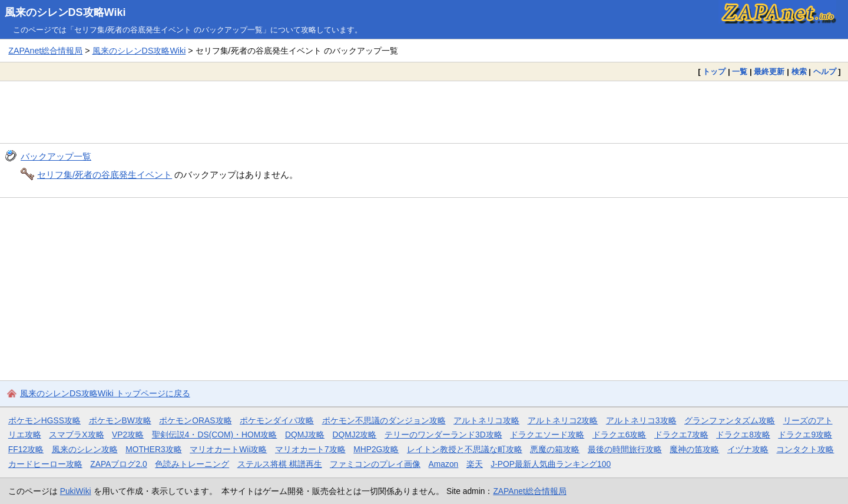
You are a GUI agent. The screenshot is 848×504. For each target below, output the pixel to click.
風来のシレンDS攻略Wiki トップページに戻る (105, 393)
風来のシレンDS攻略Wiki (65, 12)
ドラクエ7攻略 (681, 435)
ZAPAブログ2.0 (118, 464)
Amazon (444, 464)
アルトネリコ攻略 (486, 420)
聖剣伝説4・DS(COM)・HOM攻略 (215, 435)
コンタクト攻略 (805, 449)
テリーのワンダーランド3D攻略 (443, 435)
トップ (714, 72)
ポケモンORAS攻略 (195, 420)
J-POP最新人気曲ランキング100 (551, 464)
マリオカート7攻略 (310, 449)
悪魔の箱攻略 (555, 449)
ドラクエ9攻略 (805, 435)
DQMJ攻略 (305, 435)
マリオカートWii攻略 (228, 449)
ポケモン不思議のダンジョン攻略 (384, 420)
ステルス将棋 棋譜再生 (280, 464)
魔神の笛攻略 (694, 449)
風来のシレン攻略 (85, 449)
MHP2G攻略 (376, 449)
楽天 (475, 464)
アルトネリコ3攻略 (641, 420)
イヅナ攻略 (748, 449)
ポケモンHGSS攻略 (44, 420)
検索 (799, 72)
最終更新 (769, 72)
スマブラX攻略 (76, 435)
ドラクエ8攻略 (743, 435)
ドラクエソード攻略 (547, 435)
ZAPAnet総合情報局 (45, 51)
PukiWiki (76, 491)
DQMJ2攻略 (355, 435)
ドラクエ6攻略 (620, 435)
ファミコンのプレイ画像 (375, 464)
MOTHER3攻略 (154, 449)
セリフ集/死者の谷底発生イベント (105, 175)
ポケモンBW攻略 (120, 420)
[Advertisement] (424, 112)
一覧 (740, 72)
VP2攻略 (128, 435)
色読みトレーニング (192, 464)
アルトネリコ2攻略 (563, 420)
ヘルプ (825, 72)
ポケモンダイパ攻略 (277, 420)
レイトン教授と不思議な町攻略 (465, 449)
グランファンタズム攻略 (730, 420)
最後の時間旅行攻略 (625, 449)
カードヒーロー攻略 (45, 464)
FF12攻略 (26, 449)
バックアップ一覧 (56, 156)
